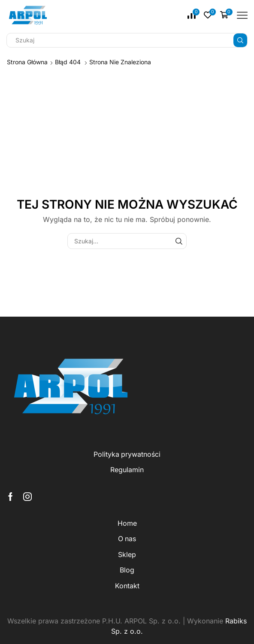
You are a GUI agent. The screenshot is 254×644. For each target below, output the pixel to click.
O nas (127, 539)
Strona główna (27, 62)
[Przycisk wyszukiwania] (240, 40)
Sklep (127, 555)
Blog (127, 570)
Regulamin (127, 470)
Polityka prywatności (127, 454)
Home (127, 523)
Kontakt (127, 586)
